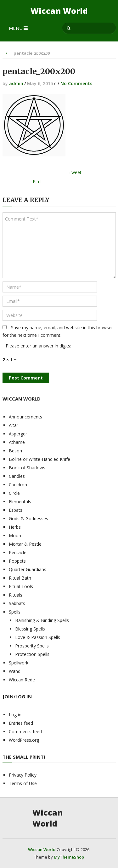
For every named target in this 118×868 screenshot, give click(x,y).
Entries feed (21, 723)
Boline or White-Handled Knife (39, 459)
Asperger (18, 434)
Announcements (25, 417)
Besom (16, 451)
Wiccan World (59, 11)
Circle (14, 493)
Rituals (16, 595)
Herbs (15, 527)
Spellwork (19, 663)
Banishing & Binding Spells (42, 620)
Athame (17, 442)
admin (16, 83)
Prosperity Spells (32, 646)
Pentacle (18, 552)
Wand (15, 671)
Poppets (17, 561)
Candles (17, 476)
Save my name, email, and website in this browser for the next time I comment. (58, 331)
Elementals (20, 502)
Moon (15, 535)
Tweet (75, 172)
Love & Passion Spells (38, 637)
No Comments (76, 83)
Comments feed (25, 732)
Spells (15, 612)
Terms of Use (23, 783)
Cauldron (18, 485)
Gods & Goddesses (28, 519)
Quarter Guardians (28, 569)
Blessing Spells (30, 629)
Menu (16, 28)
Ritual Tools (21, 586)
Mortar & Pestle (25, 544)
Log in (15, 715)
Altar (14, 425)
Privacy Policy (23, 775)
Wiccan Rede (22, 680)
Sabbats (17, 603)
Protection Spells (32, 654)
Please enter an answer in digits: (38, 346)
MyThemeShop (69, 857)
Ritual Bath (20, 578)
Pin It (38, 181)
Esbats (16, 510)
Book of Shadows (27, 468)
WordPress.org (24, 740)
